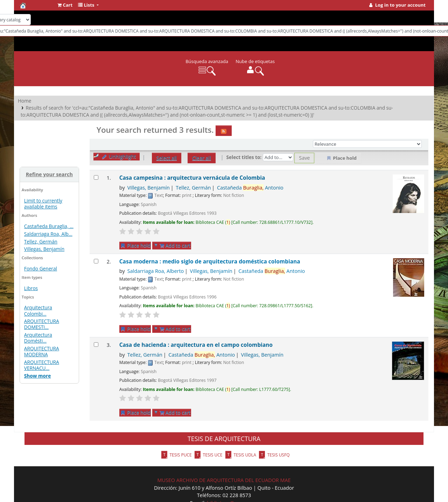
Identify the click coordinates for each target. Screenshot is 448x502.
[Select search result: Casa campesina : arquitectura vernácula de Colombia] (96, 177)
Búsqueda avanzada (207, 61)
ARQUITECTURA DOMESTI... (42, 324)
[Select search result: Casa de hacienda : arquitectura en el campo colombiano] (96, 345)
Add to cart (175, 245)
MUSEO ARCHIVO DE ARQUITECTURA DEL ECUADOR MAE (224, 480)
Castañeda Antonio (250, 188)
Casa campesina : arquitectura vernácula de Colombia (192, 178)
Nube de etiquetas (255, 61)
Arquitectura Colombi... (38, 310)
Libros (31, 288)
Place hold (135, 245)
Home (24, 101)
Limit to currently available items (43, 204)
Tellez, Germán (41, 242)
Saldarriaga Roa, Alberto (156, 271)
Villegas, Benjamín (44, 249)
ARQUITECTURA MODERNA (42, 351)
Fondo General (41, 269)
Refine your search (49, 174)
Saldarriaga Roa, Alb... (48, 234)
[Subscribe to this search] (224, 131)
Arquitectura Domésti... (38, 338)
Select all (167, 158)
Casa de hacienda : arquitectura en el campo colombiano (196, 345)
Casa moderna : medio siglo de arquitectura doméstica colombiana (210, 262)
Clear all (202, 158)
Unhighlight (119, 156)
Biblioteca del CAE (37, 5)
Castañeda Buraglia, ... (49, 226)
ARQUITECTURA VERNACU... (42, 365)
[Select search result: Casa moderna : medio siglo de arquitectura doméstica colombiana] (96, 261)
